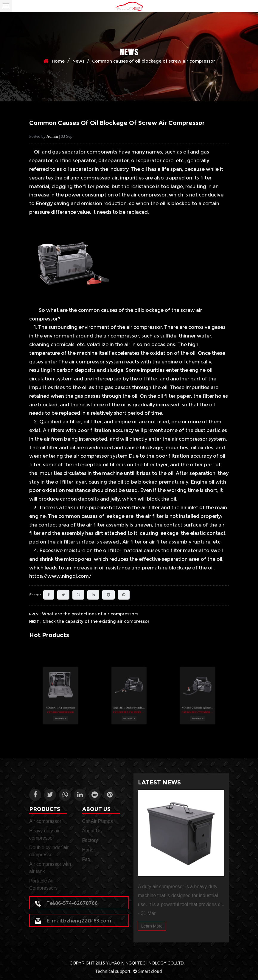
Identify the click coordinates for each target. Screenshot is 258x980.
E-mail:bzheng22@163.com (73, 921)
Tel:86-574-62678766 (66, 903)
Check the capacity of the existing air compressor (96, 621)
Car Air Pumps (98, 821)
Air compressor (45, 821)
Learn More (152, 926)
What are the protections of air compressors (90, 614)
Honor (89, 850)
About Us (92, 831)
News (78, 61)
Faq (86, 859)
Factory (90, 840)
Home (58, 61)
